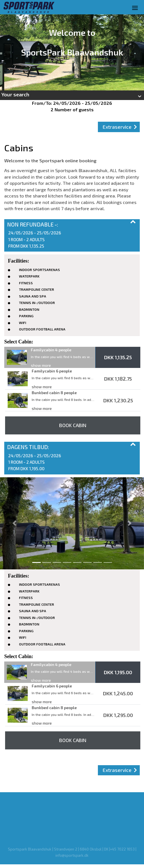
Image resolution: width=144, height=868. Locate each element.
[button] (72, 95)
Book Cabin (73, 425)
